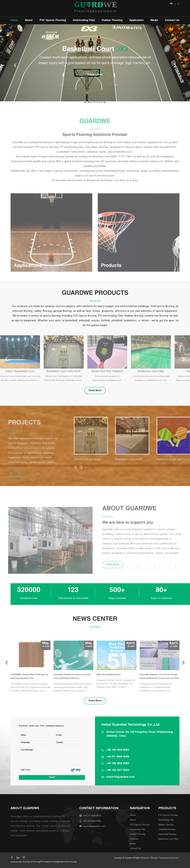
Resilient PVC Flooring (67, 862)
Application (136, 20)
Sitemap (154, 858)
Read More (95, 391)
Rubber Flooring (112, 20)
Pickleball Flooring (167, 830)
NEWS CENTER (95, 619)
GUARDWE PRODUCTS (95, 293)
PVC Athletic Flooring (49, 862)
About (29, 20)
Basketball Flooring (167, 834)
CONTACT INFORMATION (99, 808)
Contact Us (172, 20)
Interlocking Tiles (84, 20)
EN (171, 4)
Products (134, 839)
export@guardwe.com (120, 777)
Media (154, 20)
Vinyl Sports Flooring (31, 862)
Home (14, 20)
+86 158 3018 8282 (118, 764)
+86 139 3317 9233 (118, 770)
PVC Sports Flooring (53, 20)
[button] (89, 102)
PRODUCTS (167, 808)
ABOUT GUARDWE (25, 808)
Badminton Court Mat (168, 839)
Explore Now (95, 75)
